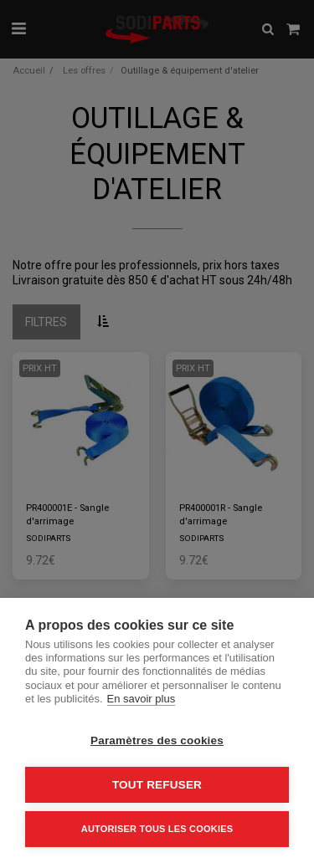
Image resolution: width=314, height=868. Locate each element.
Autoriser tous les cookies (157, 829)
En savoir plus (142, 699)
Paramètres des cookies (157, 740)
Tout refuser (157, 785)
